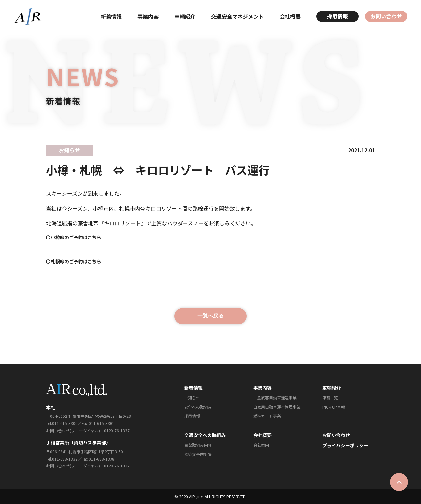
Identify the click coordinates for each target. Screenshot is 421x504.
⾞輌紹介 (332, 388)
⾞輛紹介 (185, 16)
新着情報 (111, 16)
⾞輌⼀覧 (330, 398)
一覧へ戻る (210, 316)
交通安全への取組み (205, 435)
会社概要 (290, 16)
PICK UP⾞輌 (334, 407)
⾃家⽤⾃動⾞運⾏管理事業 (277, 407)
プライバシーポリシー (345, 445)
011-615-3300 (65, 423)
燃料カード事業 (267, 416)
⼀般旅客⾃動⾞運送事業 (275, 398)
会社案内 (261, 445)
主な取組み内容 (198, 445)
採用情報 (337, 16)
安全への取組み (198, 407)
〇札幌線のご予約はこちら (74, 261)
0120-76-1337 (117, 430)
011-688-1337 (65, 459)
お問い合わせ (386, 16)
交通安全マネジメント (237, 16)
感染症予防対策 (198, 454)
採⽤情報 (192, 416)
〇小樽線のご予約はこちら (74, 237)
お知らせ (192, 398)
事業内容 (148, 16)
